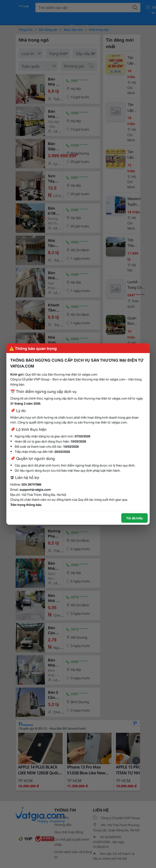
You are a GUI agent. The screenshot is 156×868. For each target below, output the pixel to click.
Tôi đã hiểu (134, 518)
